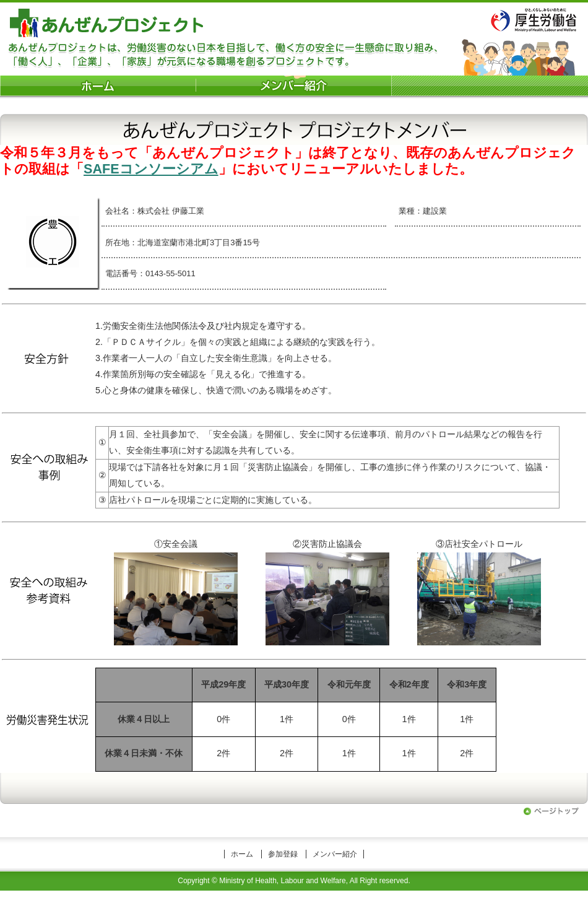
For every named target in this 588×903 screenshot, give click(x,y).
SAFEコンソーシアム (151, 169)
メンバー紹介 (335, 854)
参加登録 (283, 854)
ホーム (242, 854)
